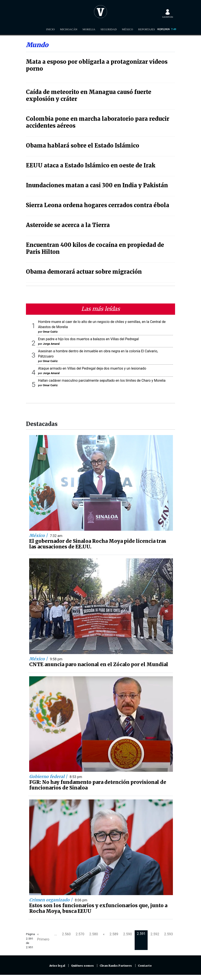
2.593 (169, 934)
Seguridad (109, 29)
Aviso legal (57, 966)
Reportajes (147, 29)
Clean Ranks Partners (116, 966)
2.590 (128, 934)
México (127, 29)
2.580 (94, 934)
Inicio (50, 29)
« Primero (43, 937)
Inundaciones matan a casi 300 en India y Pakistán (97, 185)
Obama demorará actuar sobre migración (84, 272)
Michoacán (69, 29)
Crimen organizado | (51, 900)
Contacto (145, 966)
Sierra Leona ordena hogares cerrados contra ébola (98, 205)
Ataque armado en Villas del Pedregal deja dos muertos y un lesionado (92, 368)
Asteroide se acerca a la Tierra (68, 225)
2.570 (80, 934)
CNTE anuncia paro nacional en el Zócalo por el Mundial (99, 664)
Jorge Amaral (51, 344)
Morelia (89, 29)
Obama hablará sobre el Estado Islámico (83, 146)
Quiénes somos (82, 966)
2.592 (155, 934)
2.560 (66, 934)
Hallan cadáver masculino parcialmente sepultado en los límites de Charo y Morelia (102, 380)
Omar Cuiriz (50, 332)
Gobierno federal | (49, 777)
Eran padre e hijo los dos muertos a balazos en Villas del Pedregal (88, 339)
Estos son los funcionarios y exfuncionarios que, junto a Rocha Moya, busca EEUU (98, 908)
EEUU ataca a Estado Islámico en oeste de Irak (91, 165)
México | (39, 535)
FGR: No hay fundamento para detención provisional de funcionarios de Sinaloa (98, 785)
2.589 (114, 934)
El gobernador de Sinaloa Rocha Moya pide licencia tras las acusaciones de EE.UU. (98, 544)
